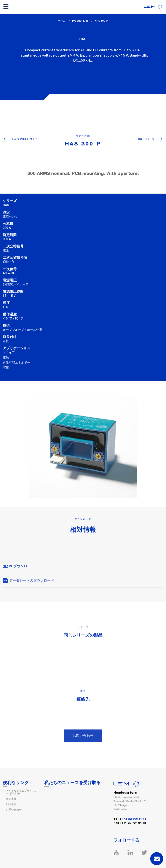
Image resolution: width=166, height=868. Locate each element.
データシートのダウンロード (28, 580)
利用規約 (11, 804)
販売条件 (11, 799)
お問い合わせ (83, 736)
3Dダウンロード (18, 566)
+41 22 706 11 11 (134, 819)
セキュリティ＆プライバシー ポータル (22, 792)
